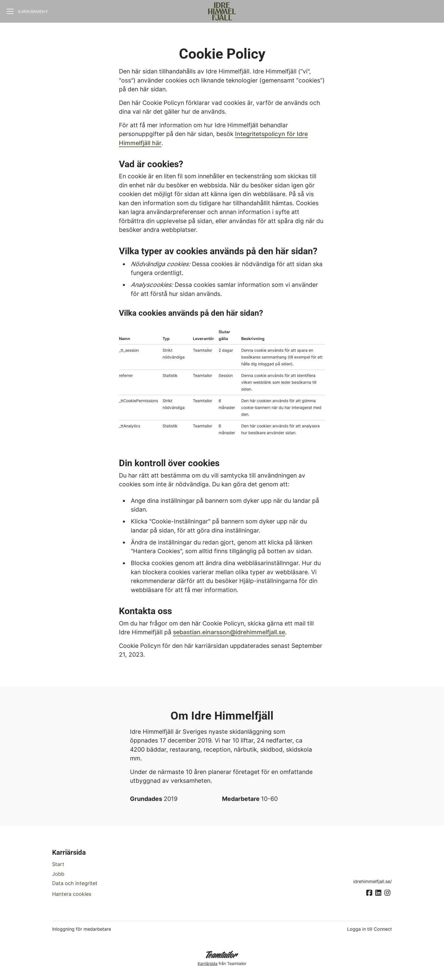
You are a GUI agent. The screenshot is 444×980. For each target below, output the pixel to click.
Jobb (58, 874)
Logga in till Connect (370, 929)
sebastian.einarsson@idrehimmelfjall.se (229, 632)
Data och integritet (75, 883)
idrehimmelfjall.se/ (373, 881)
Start (58, 864)
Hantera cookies (72, 894)
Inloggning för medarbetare (82, 929)
